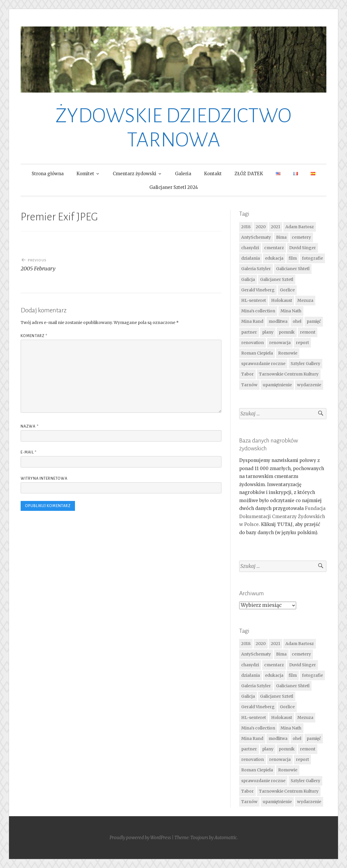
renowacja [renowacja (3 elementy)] (280, 343)
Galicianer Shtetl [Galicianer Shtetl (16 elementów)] (293, 269)
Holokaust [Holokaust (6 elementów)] (282, 300)
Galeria (183, 174)
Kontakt (213, 174)
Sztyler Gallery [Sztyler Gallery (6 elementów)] (305, 364)
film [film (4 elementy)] (293, 258)
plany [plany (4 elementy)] (268, 332)
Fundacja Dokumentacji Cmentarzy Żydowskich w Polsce (282, 516)
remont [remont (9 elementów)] (308, 332)
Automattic (226, 838)
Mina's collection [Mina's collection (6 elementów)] (258, 311)
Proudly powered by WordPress (140, 838)
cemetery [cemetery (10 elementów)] (301, 237)
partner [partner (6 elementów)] (249, 332)
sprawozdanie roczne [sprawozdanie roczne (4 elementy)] (263, 364)
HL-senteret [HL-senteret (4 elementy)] (254, 300)
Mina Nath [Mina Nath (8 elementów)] (291, 311)
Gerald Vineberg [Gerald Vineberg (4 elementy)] (258, 290)
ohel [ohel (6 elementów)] (297, 321)
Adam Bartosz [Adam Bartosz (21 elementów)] (300, 227)
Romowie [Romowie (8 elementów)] (288, 353)
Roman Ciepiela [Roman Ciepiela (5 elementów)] (257, 353)
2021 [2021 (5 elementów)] (276, 227)
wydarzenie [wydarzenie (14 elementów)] (309, 385)
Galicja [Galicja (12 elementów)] (248, 279)
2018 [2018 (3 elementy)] (246, 227)
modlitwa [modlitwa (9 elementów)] (278, 321)
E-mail (29, 452)
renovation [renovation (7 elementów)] (253, 343)
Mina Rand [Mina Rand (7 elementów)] (252, 321)
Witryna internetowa (44, 479)
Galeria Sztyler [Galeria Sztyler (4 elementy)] (256, 269)
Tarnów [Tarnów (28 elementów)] (249, 385)
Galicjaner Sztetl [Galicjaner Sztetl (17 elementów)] (277, 279)
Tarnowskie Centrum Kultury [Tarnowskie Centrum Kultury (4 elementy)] (289, 374)
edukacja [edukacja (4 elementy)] (274, 258)
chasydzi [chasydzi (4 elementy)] (250, 248)
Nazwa (30, 426)
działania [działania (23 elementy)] (251, 258)
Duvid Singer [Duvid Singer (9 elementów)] (303, 248)
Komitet (85, 174)
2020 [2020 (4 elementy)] (261, 227)
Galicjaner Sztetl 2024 (174, 187)
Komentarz (34, 336)
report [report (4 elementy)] (302, 343)
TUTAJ (285, 524)
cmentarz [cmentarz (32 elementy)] (274, 248)
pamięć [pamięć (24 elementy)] (314, 321)
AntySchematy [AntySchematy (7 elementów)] (256, 237)
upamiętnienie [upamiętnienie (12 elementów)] (277, 385)
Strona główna (48, 174)
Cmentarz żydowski (135, 174)
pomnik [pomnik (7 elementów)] (287, 332)
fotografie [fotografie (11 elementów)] (312, 258)
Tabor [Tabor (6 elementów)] (247, 374)
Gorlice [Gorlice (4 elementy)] (287, 290)
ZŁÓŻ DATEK (249, 174)
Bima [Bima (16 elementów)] (281, 237)
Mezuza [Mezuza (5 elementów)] (305, 300)
